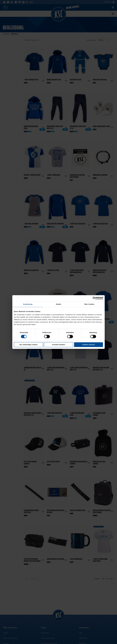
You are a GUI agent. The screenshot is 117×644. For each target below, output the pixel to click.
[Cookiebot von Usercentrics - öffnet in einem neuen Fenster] (94, 298)
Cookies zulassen (89, 345)
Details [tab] (58, 304)
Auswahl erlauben (58, 345)
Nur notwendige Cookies (29, 345)
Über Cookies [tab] (89, 304)
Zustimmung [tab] (28, 304)
